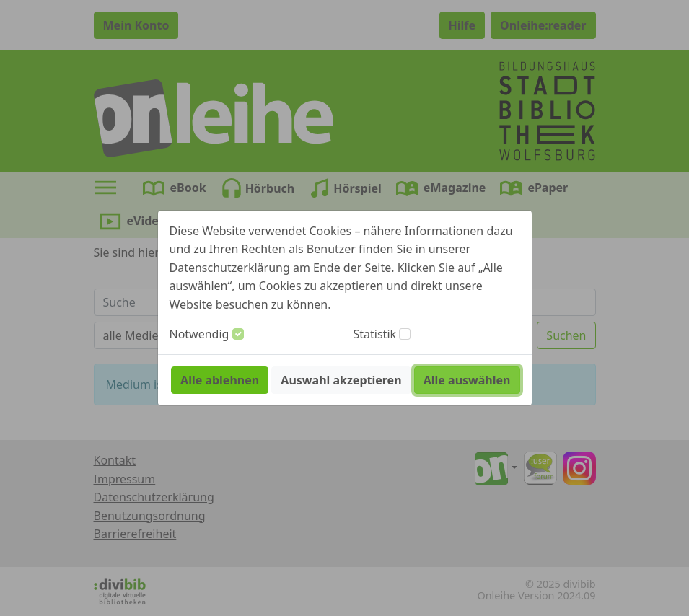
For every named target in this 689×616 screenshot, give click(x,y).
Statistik (375, 334)
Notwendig (199, 334)
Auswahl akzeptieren (341, 380)
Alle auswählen (467, 380)
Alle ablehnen (220, 380)
